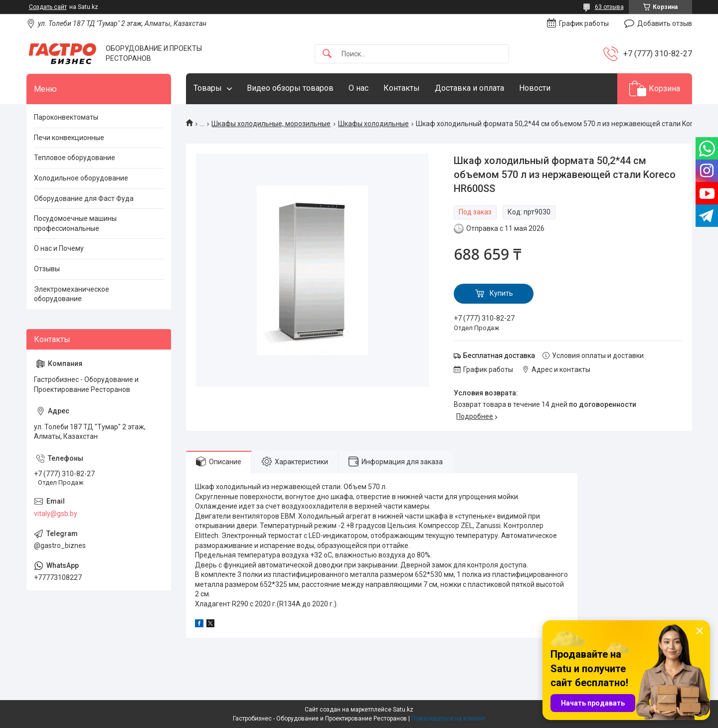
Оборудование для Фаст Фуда (84, 198)
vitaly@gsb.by (56, 514)
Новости (535, 88)
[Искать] (327, 54)
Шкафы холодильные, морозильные (271, 124)
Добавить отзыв (665, 23)
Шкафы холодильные (373, 124)
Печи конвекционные (69, 138)
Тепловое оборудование (75, 158)
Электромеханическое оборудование (72, 294)
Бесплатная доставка (499, 356)
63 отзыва (609, 7)
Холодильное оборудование (81, 178)
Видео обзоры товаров (290, 88)
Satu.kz (403, 710)
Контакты (402, 88)
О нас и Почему (59, 248)
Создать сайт (48, 7)
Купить (501, 293)
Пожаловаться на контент (448, 719)
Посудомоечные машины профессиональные (75, 223)
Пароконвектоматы (66, 117)
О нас (359, 88)
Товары (208, 88)
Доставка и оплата (469, 88)
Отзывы (47, 269)
